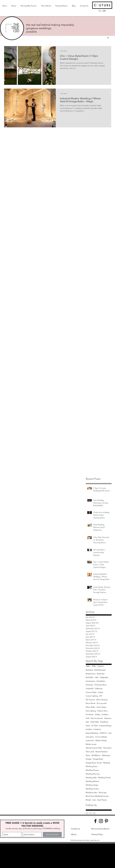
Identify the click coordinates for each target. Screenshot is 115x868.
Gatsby (98, 714)
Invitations (97, 729)
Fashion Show (102, 711)
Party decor (107, 748)
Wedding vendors (92, 789)
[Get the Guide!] (52, 835)
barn (94, 800)
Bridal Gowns (91, 674)
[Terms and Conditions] (100, 829)
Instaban (89, 729)
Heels (88, 726)
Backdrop (89, 670)
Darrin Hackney (102, 700)
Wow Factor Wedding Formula (97, 796)
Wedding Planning (93, 774)
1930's (94, 666)
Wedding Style (91, 778)
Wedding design (92, 785)
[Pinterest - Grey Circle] (94, 813)
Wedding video (91, 792)
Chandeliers (101, 681)
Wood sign (103, 792)
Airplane (101, 666)
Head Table (95, 722)
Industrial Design (105, 726)
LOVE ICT (103, 733)
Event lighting (91, 711)
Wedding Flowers (92, 770)
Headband (104, 722)
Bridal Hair (101, 674)
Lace (110, 733)
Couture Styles (91, 692)
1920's (88, 666)
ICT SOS (94, 726)
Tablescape (106, 755)
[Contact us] (75, 829)
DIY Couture (90, 700)
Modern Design (101, 740)
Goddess (105, 714)
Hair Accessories (97, 718)
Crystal (100, 692)
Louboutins (90, 740)
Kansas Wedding (92, 733)
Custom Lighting (92, 696)
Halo (87, 722)
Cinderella (90, 688)
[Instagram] (101, 821)
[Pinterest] (106, 821)
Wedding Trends (104, 778)
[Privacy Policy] (97, 834)
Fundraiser (90, 714)
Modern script (91, 744)
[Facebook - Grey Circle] (87, 813)
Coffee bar (99, 688)
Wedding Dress (92, 766)
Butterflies (90, 677)
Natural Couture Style (94, 748)
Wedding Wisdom (92, 781)
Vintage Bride (98, 759)
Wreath (88, 800)
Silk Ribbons (96, 755)
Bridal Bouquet (100, 670)
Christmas (89, 685)
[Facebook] (95, 821)
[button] (108, 38)
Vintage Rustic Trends (94, 763)
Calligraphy (104, 677)
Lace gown (90, 737)
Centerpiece (90, 681)
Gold (88, 718)
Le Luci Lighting (101, 737)
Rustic (88, 755)
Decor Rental (91, 703)
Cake (97, 677)
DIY (101, 696)
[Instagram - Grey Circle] (91, 813)
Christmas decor (101, 685)
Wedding (107, 763)
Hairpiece (108, 718)
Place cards (90, 752)
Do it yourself (102, 703)
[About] (74, 834)
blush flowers (102, 800)
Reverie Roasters (102, 752)
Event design (102, 707)
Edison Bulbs (91, 707)
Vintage (89, 759)
